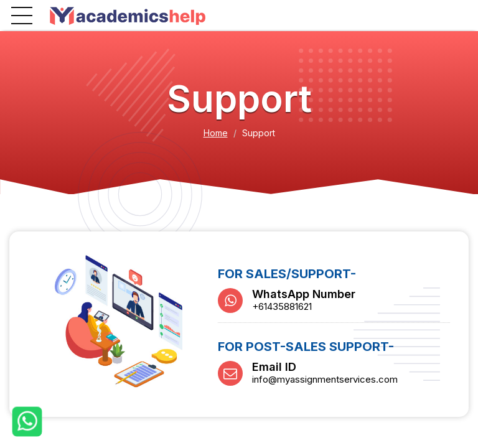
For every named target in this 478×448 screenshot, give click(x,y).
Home (216, 133)
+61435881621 (282, 306)
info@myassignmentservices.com (325, 379)
